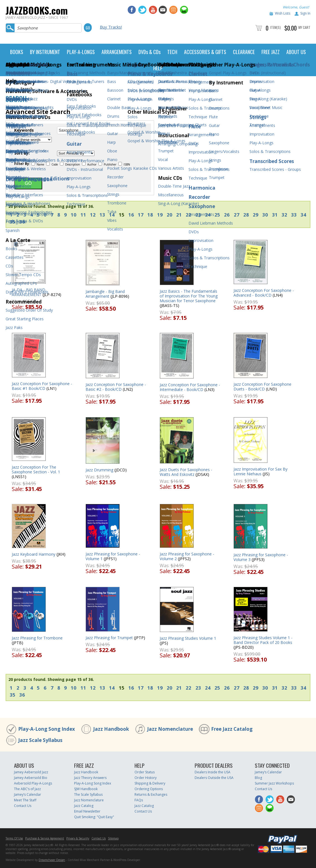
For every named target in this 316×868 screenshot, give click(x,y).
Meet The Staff (25, 800)
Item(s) (275, 27)
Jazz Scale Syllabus (40, 740)
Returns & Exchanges (151, 794)
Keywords (24, 130)
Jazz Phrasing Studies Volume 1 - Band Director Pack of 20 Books (263, 640)
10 (74, 215)
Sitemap (113, 838)
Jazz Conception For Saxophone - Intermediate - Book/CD (190, 387)
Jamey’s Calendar (28, 794)
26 (227, 215)
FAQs (139, 800)
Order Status (145, 772)
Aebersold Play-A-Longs (33, 783)
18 (150, 215)
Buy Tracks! (111, 27)
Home (10, 89)
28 (246, 215)
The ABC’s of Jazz (27, 789)
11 (83, 215)
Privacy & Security (78, 838)
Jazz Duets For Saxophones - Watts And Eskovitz (186, 472)
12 (93, 215)
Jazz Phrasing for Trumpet (109, 638)
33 (294, 215)
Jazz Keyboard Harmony (34, 554)
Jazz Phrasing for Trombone (37, 638)
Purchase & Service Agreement (45, 838)
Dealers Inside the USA (213, 772)
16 (131, 215)
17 (141, 215)
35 (13, 222)
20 (169, 215)
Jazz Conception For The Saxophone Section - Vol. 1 (36, 469)
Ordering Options (149, 789)
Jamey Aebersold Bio (31, 778)
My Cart (304, 27)
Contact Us (23, 806)
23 (198, 215)
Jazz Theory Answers (90, 778)
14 (112, 215)
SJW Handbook (86, 789)
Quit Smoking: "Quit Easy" (94, 817)
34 (303, 215)
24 (208, 215)
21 (179, 215)
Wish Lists (283, 13)
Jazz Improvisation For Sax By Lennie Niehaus (260, 471)
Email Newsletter (87, 811)
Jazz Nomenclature (170, 729)
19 (160, 215)
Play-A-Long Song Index (47, 729)
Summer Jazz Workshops (274, 783)
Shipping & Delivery (150, 783)
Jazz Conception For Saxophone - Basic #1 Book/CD (42, 386)
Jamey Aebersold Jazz (31, 772)
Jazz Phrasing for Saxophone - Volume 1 (113, 556)
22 (188, 215)
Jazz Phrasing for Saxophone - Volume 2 (187, 556)
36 (22, 222)
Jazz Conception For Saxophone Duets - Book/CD (262, 387)
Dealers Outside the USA (214, 778)
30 (265, 215)
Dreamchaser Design (52, 860)
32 (284, 215)
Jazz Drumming (99, 470)
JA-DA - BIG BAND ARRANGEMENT (29, 292)
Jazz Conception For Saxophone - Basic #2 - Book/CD (116, 387)
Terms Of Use (14, 838)
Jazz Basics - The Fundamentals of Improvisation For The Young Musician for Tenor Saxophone (189, 296)
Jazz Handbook (111, 729)
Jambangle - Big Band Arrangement (105, 294)
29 (256, 215)
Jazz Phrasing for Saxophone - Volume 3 (261, 557)
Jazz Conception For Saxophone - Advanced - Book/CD (264, 293)
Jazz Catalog (84, 806)
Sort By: (22, 153)
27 (237, 215)
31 (275, 215)
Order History (146, 778)
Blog (258, 778)
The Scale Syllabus (88, 794)
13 (102, 215)
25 (217, 215)
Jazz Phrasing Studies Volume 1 (188, 638)
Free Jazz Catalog (232, 729)
